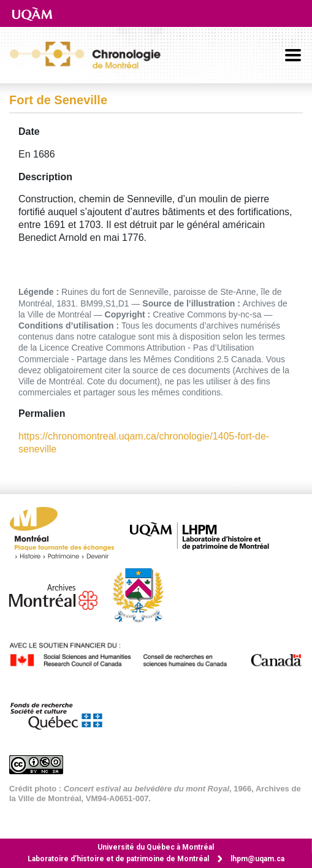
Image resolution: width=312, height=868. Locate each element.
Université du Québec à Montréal (156, 847)
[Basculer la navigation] (293, 55)
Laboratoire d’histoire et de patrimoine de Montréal (118, 859)
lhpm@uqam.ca (257, 859)
